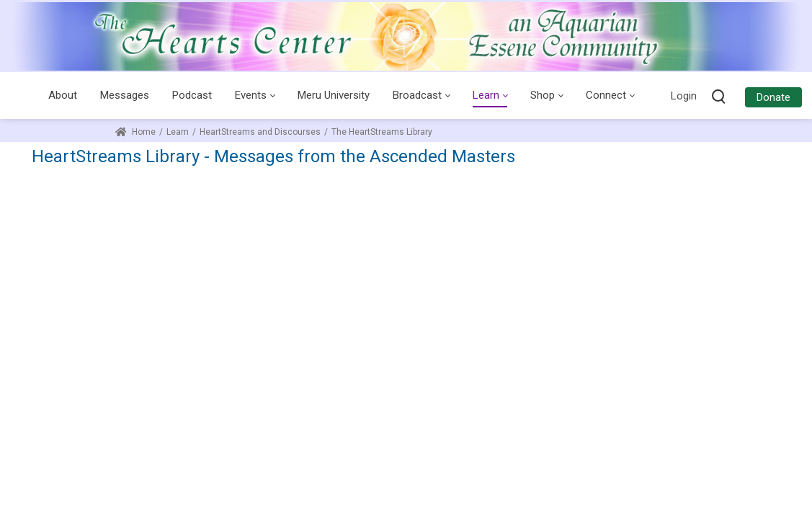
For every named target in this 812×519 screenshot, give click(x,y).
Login (684, 96)
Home (136, 132)
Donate (773, 97)
